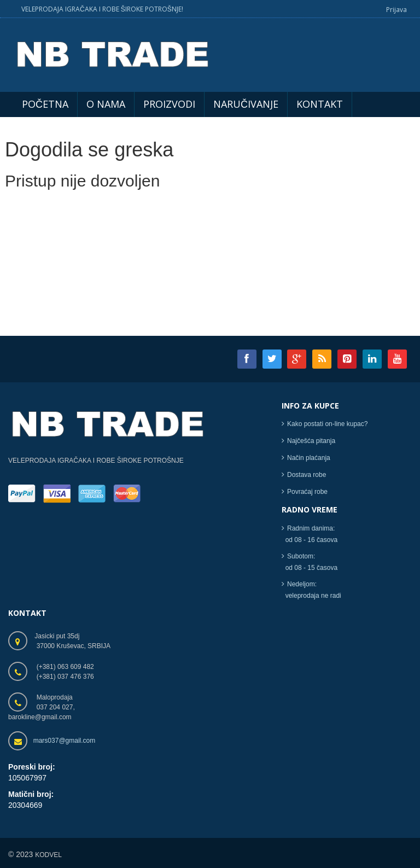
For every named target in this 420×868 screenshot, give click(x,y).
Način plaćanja (309, 462)
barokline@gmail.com (40, 721)
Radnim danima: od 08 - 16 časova (310, 538)
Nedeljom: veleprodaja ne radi (311, 594)
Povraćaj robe (307, 496)
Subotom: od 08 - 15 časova (310, 566)
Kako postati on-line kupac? (327, 428)
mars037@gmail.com (65, 744)
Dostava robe (307, 479)
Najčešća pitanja (311, 445)
